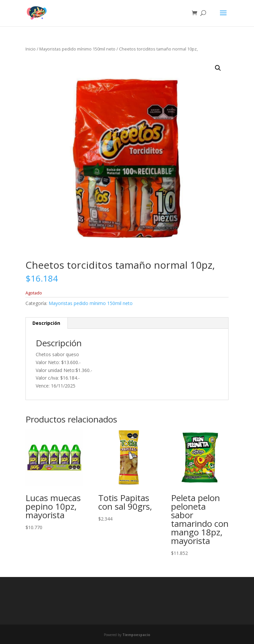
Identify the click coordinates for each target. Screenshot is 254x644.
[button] (218, 68)
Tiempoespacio (136, 635)
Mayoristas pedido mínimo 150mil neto (77, 49)
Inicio (31, 49)
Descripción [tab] (46, 323)
